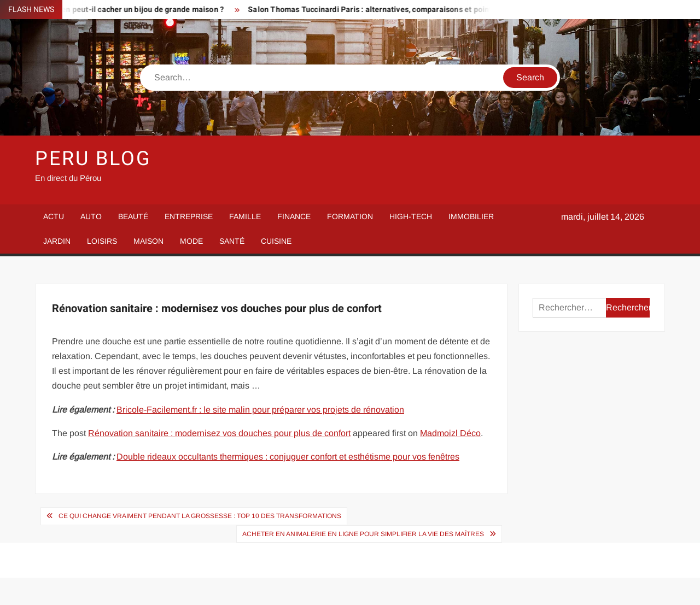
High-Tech (411, 216)
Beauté (133, 216)
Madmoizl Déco (450, 433)
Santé (232, 241)
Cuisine (276, 241)
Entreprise (189, 216)
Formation (350, 216)
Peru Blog (93, 159)
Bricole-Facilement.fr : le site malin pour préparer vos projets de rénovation (260, 410)
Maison (148, 241)
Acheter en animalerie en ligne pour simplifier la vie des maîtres (363, 534)
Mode (191, 241)
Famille (245, 216)
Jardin (57, 241)
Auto (91, 216)
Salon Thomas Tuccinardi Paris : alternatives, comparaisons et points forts (385, 10)
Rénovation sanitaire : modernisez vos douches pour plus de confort (219, 433)
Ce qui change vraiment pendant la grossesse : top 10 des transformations (200, 516)
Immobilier (471, 216)
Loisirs (102, 241)
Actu (54, 216)
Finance (294, 216)
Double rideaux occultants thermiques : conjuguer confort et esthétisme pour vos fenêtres (288, 457)
